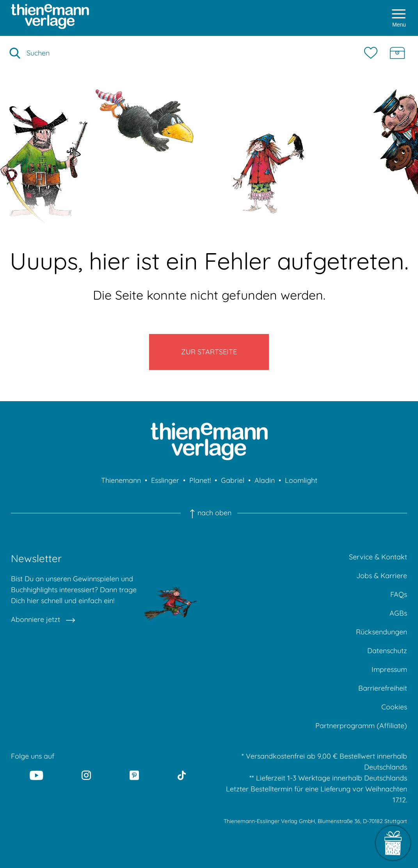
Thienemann (121, 480)
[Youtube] (36, 775)
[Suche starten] (15, 53)
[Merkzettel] (373, 53)
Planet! (200, 480)
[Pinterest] (135, 775)
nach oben (209, 513)
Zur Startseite (209, 352)
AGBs (398, 613)
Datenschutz (387, 651)
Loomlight (301, 480)
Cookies (394, 707)
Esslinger (165, 480)
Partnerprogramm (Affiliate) (361, 726)
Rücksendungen (382, 632)
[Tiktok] (182, 775)
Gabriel (233, 480)
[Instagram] (86, 775)
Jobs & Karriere (382, 576)
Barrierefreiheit (383, 688)
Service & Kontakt (378, 557)
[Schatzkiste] (397, 53)
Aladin (265, 480)
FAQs (399, 594)
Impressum (389, 669)
